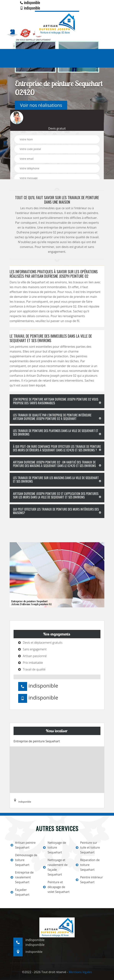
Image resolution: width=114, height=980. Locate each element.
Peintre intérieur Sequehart (89, 880)
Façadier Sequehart (20, 892)
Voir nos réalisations (41, 105)
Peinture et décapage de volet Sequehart (56, 887)
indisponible (30, 2)
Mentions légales (80, 972)
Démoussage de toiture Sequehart (24, 860)
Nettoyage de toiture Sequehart (55, 847)
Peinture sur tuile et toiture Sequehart (88, 847)
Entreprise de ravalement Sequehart (22, 877)
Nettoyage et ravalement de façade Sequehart (55, 867)
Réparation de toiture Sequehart (88, 865)
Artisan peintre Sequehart (23, 845)
